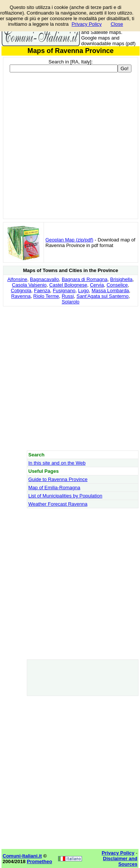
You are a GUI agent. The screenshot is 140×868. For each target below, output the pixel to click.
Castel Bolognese (68, 285)
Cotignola (21, 291)
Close (117, 24)
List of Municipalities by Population (65, 496)
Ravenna (21, 296)
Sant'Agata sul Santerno (102, 296)
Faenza (42, 291)
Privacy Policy (87, 24)
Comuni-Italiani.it (22, 856)
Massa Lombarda (110, 291)
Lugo (84, 291)
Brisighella (121, 279)
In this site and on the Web (57, 463)
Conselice (117, 285)
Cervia (97, 285)
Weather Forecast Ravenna (58, 504)
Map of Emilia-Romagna (54, 488)
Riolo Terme (46, 296)
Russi (68, 296)
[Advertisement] (70, 378)
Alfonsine (17, 279)
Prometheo (39, 861)
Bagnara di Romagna (85, 279)
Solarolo (71, 302)
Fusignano (64, 291)
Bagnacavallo (44, 279)
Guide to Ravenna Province (58, 479)
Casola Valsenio (29, 285)
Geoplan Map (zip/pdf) (69, 240)
